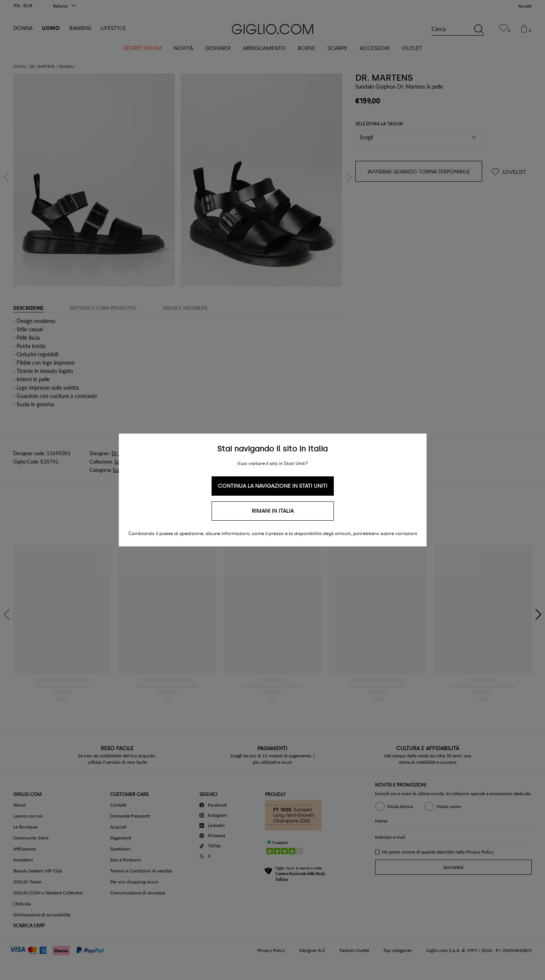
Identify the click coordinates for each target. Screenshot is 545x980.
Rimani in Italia (273, 511)
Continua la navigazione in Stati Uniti (273, 486)
